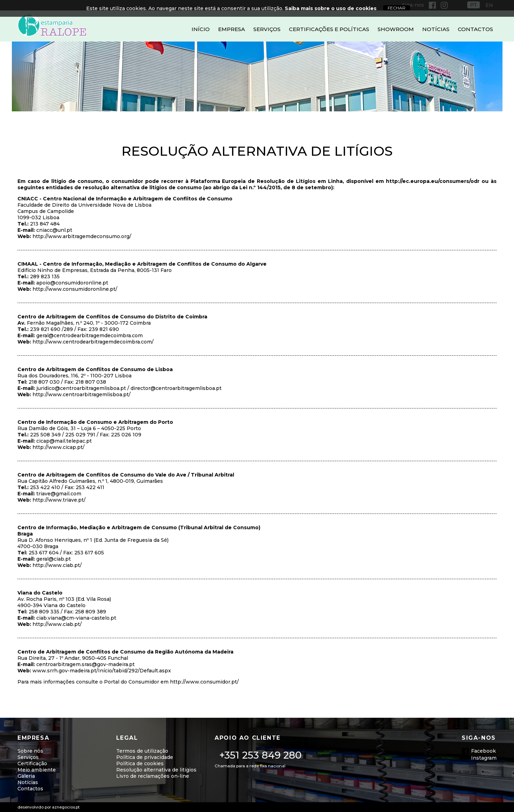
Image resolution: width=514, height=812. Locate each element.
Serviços (267, 29)
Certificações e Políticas (329, 29)
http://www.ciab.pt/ (57, 565)
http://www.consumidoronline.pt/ (75, 289)
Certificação (32, 763)
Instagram (484, 758)
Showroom (396, 29)
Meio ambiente (37, 770)
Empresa (232, 29)
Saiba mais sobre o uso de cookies (331, 8)
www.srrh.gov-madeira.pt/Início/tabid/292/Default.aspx (102, 671)
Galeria (26, 776)
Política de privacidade (145, 757)
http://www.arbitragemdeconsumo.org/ (82, 236)
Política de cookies (140, 763)
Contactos (475, 29)
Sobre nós (30, 751)
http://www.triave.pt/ (59, 500)
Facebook (483, 751)
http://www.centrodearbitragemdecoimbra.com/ (93, 342)
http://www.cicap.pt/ (58, 447)
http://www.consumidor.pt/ (204, 682)
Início (201, 29)
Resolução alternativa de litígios (156, 770)
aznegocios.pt (66, 807)
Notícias (436, 29)
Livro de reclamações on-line (153, 776)
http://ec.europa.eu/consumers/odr (433, 181)
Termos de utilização (142, 751)
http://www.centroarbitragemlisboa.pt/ (81, 394)
